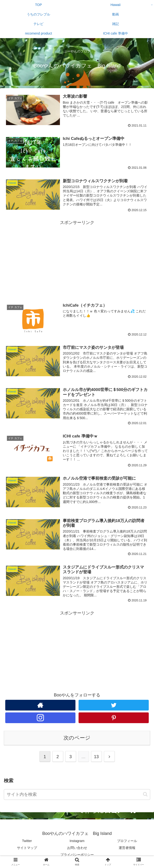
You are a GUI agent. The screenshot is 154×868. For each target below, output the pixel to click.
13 (96, 757)
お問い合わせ (77, 848)
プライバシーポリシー (77, 855)
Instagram (77, 841)
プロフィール (127, 841)
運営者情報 (127, 848)
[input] (77, 794)
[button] (145, 794)
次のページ (77, 738)
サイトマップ (27, 848)
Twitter (27, 841)
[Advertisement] (77, 260)
